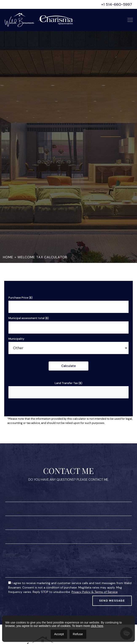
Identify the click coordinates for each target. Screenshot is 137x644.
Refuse (78, 634)
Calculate (68, 366)
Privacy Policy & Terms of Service (95, 611)
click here (97, 626)
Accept (59, 634)
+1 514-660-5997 (117, 4)
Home (8, 257)
